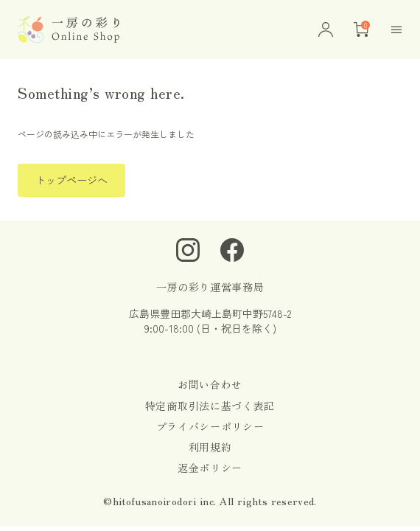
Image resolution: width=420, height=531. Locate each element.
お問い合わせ (210, 384)
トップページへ (71, 180)
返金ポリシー (210, 468)
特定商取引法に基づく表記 (210, 406)
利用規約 (210, 447)
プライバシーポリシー (210, 426)
